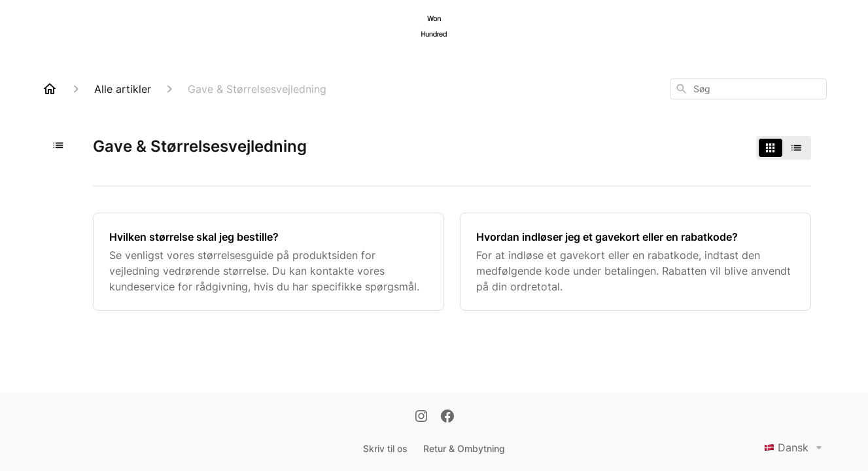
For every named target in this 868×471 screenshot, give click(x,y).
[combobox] (748, 89)
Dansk (795, 447)
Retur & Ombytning (464, 448)
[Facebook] (447, 417)
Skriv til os (385, 448)
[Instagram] (421, 417)
